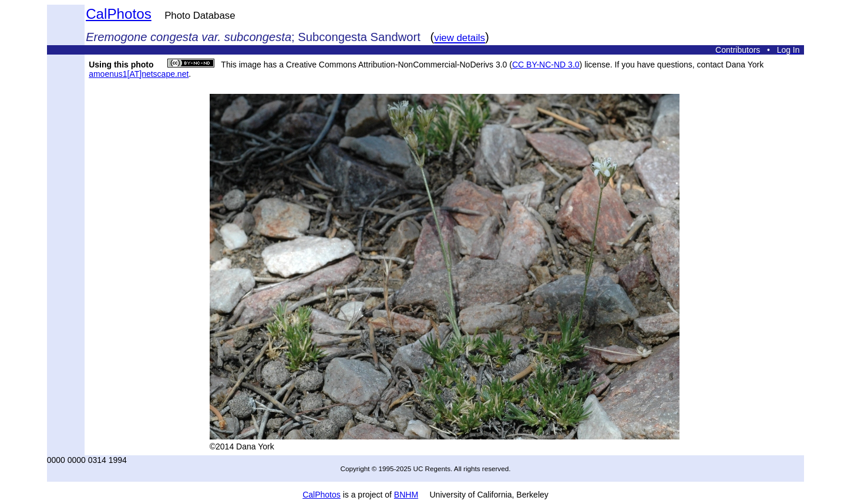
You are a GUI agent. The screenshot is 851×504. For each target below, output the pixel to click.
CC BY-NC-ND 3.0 (546, 65)
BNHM (406, 495)
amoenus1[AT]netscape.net (139, 74)
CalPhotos (119, 14)
